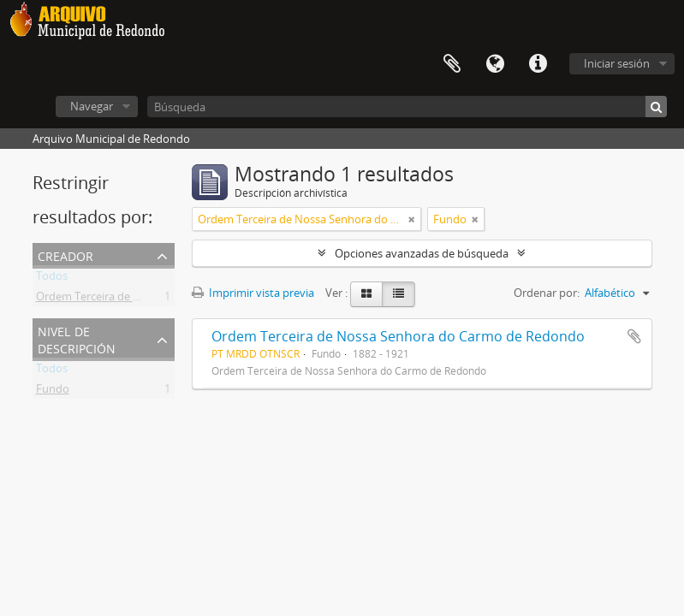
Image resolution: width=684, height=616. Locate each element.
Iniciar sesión (617, 63)
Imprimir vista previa (253, 293)
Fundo (53, 392)
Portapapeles (452, 64)
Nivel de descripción (77, 338)
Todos (52, 279)
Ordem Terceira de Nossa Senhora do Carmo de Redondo (398, 336)
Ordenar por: (547, 293)
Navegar (92, 106)
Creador (65, 255)
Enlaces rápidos (538, 64)
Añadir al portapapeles (634, 336)
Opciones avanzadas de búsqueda (422, 253)
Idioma (495, 64)
